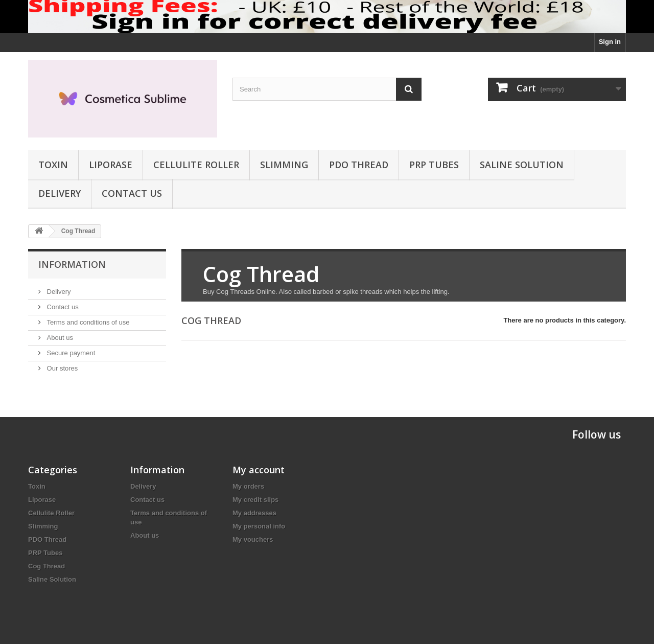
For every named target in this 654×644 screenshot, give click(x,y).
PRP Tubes (434, 165)
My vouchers (253, 539)
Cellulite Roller (196, 165)
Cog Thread (46, 566)
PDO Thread (359, 165)
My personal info (259, 526)
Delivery (60, 193)
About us (59, 338)
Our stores (61, 368)
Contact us (132, 193)
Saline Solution (522, 165)
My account (259, 470)
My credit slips (255, 500)
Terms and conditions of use (87, 322)
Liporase (111, 165)
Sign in (610, 42)
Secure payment (70, 353)
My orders (248, 486)
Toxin (53, 165)
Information (72, 264)
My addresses (254, 513)
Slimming (284, 165)
